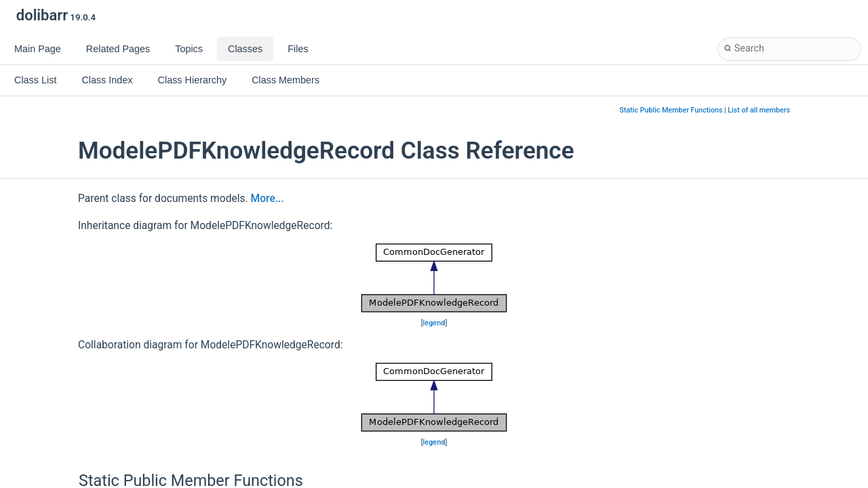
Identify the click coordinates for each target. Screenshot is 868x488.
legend (434, 323)
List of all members (759, 110)
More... (268, 199)
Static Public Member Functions (671, 110)
